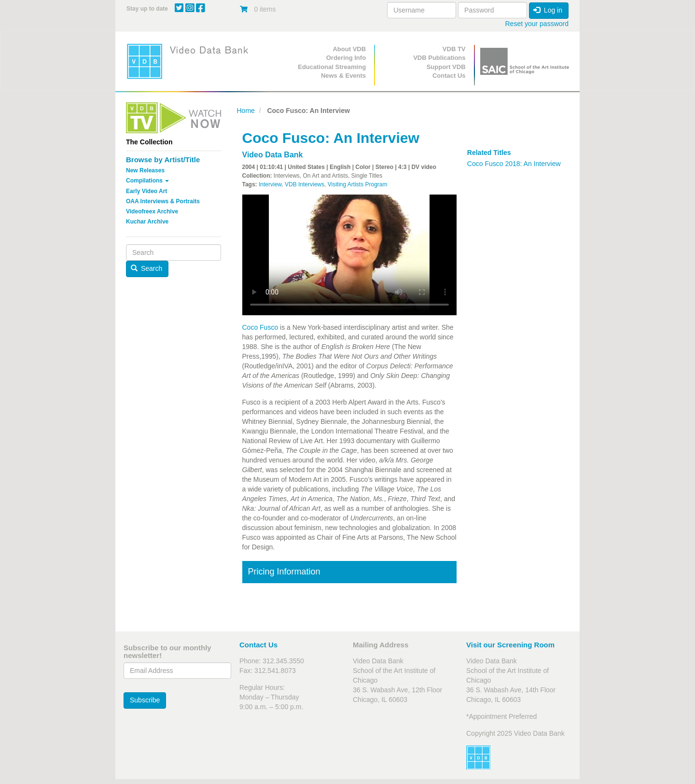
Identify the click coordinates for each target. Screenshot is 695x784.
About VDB (349, 49)
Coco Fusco (260, 327)
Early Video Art (146, 191)
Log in (548, 10)
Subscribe (145, 700)
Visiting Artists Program (358, 184)
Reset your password (537, 24)
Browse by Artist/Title (163, 160)
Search (147, 268)
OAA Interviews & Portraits (163, 201)
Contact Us (449, 76)
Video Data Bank (273, 155)
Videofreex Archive (152, 211)
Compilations (147, 181)
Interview (270, 184)
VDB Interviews (305, 184)
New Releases (145, 170)
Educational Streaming (332, 67)
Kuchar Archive (147, 222)
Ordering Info (346, 58)
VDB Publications (439, 58)
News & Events (343, 76)
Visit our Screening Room (510, 645)
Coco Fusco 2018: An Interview (514, 164)
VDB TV (454, 49)
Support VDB (446, 67)
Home (246, 111)
